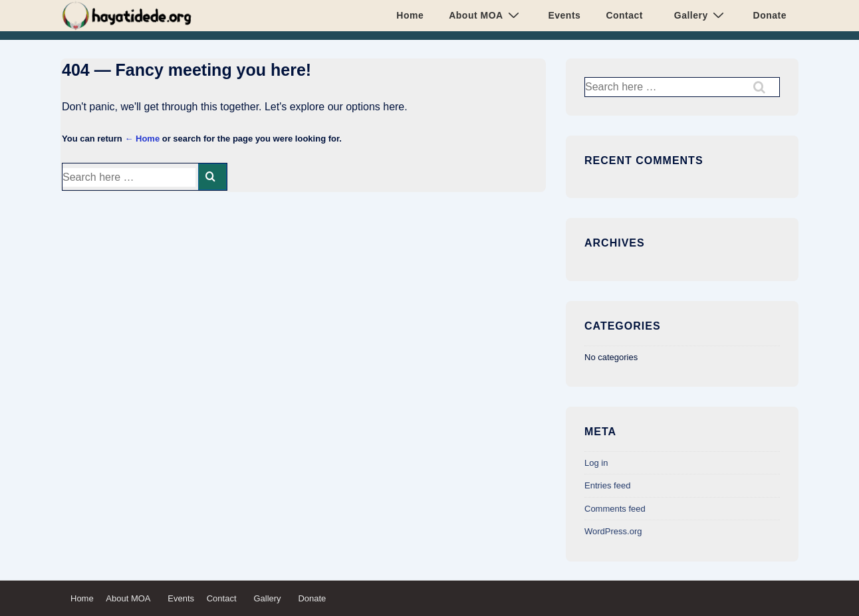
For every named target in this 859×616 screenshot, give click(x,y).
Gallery (698, 15)
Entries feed (607, 485)
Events (562, 15)
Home (410, 15)
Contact (624, 15)
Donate (767, 15)
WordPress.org (613, 531)
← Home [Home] (142, 139)
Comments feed (615, 509)
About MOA (485, 15)
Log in (596, 463)
